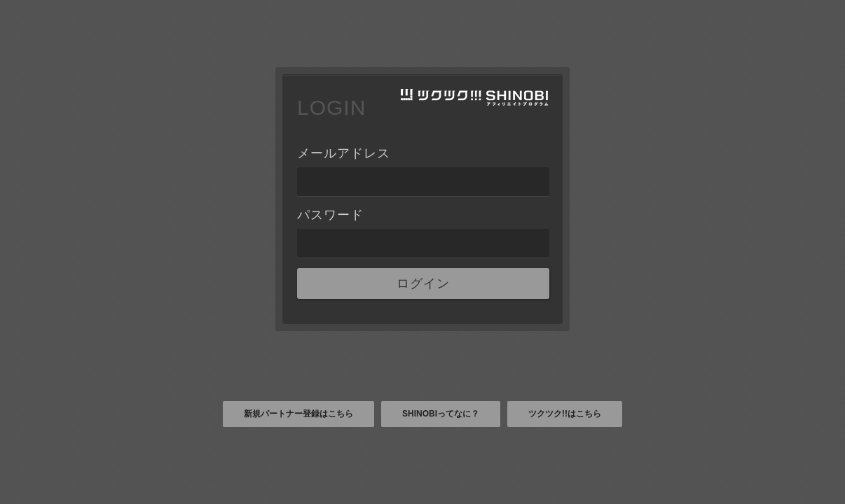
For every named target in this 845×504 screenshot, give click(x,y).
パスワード (330, 215)
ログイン (423, 283)
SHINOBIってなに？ (441, 414)
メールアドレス (344, 153)
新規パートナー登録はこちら (298, 414)
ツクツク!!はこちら (565, 414)
